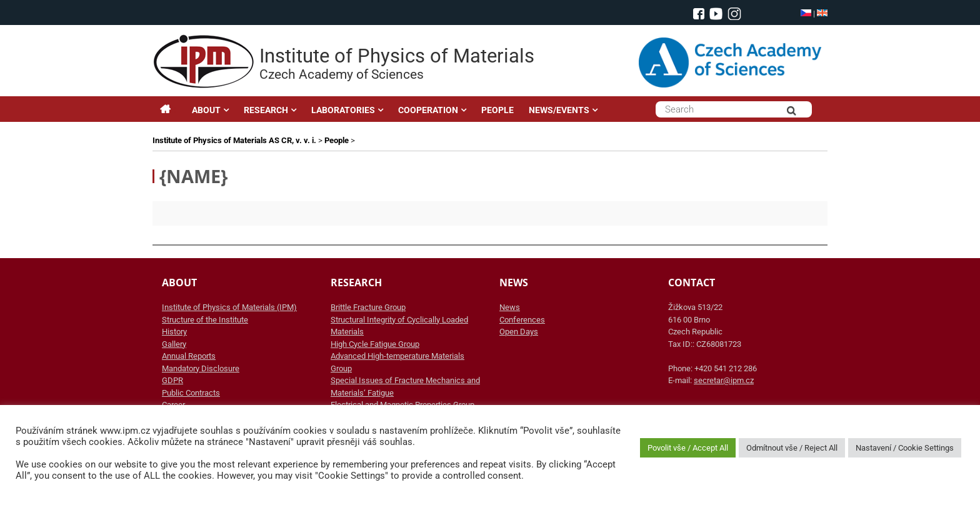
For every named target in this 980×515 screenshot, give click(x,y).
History (174, 332)
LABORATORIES (343, 110)
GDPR (172, 380)
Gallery (174, 344)
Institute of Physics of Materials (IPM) (229, 307)
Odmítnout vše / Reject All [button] (792, 448)
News (510, 307)
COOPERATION (428, 110)
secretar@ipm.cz (724, 380)
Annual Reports (189, 356)
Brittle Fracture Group (368, 307)
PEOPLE (497, 110)
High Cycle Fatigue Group (375, 344)
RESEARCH (266, 110)
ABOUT (206, 110)
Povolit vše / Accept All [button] (688, 448)
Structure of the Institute (205, 320)
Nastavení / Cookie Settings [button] (905, 448)
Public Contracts (191, 393)
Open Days (519, 332)
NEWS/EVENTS (559, 110)
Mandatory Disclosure (201, 368)
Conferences (522, 320)
